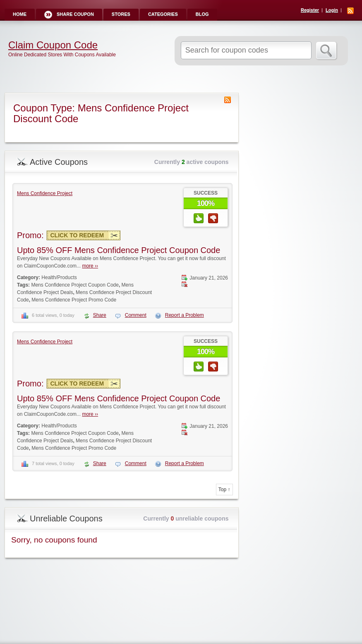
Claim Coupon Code (53, 45)
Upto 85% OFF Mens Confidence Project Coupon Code (119, 250)
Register (310, 10)
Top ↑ (224, 490)
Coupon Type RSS (228, 100)
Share (100, 315)
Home (20, 14)
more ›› (90, 266)
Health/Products (59, 277)
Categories (163, 14)
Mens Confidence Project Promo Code (74, 300)
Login (332, 10)
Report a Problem (185, 315)
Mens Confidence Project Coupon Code (75, 285)
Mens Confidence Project (45, 193)
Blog (202, 14)
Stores (121, 14)
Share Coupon (75, 14)
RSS (350, 11)
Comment (136, 315)
